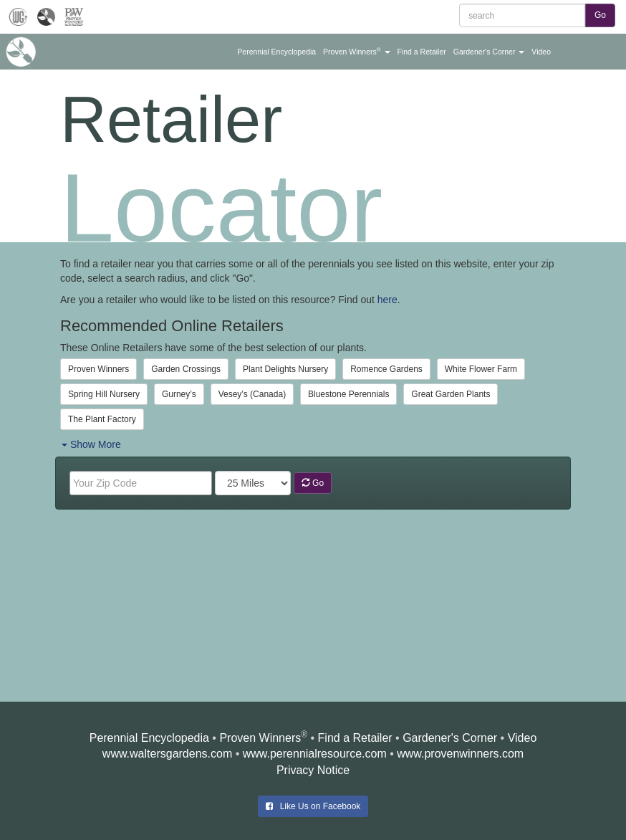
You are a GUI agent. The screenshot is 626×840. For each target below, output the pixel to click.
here (387, 300)
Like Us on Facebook (313, 806)
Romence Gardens (386, 369)
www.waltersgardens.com (167, 754)
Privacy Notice (313, 770)
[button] (276, 52)
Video (523, 738)
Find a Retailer (355, 738)
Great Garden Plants (451, 394)
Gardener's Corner (450, 738)
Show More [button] (91, 444)
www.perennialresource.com (315, 754)
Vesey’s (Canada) (252, 394)
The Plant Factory (102, 419)
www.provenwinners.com (460, 754)
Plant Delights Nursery (285, 369)
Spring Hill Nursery (104, 394)
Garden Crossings (186, 369)
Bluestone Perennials (348, 394)
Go (313, 483)
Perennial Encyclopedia (149, 738)
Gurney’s (179, 394)
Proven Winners (98, 369)
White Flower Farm (481, 369)
